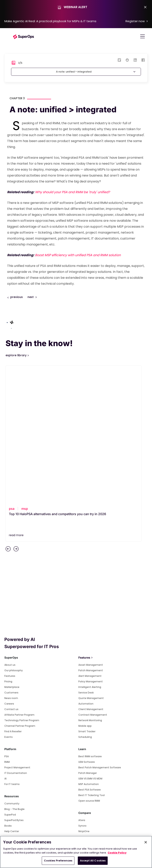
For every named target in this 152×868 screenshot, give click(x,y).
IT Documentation (16, 637)
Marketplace (12, 551)
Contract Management (93, 579)
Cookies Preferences (58, 861)
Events (9, 601)
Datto (82, 701)
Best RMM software (90, 620)
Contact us (11, 573)
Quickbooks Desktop (17, 770)
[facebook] (143, 60)
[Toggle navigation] (142, 36)
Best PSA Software (90, 654)
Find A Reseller (13, 595)
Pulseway (84, 718)
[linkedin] (135, 60)
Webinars (10, 712)
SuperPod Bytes (14, 684)
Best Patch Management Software (100, 632)
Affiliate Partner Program (19, 579)
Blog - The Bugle (14, 673)
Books (8, 690)
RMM (7, 626)
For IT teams (12, 648)
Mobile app (85, 590)
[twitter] (119, 60)
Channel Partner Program (20, 590)
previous (17, 297)
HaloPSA (83, 706)
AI (5, 643)
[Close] (146, 842)
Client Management (91, 573)
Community (12, 668)
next (32, 297)
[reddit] (127, 60)
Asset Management (91, 529)
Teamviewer (12, 742)
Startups (10, 718)
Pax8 (7, 776)
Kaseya (83, 723)
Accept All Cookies (93, 861)
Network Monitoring (90, 584)
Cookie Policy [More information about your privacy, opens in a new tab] (117, 853)
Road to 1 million (14, 701)
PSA (7, 620)
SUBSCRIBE (76, 807)
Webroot (10, 759)
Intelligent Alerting (90, 551)
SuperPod (10, 679)
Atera (82, 684)
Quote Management (91, 562)
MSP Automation (89, 648)
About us (10, 529)
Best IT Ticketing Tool (92, 659)
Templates (11, 706)
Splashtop (11, 737)
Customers (11, 557)
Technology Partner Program (22, 584)
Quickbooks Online (16, 765)
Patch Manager (88, 637)
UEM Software (87, 626)
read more (16, 399)
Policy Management (91, 546)
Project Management (17, 632)
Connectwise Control (18, 748)
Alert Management (90, 540)
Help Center (12, 695)
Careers (9, 568)
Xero (7, 754)
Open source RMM (89, 665)
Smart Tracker (87, 595)
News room (11, 562)
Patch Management (91, 534)
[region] (76, 852)
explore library (17, 355)
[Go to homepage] (24, 36)
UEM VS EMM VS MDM (90, 643)
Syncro (82, 690)
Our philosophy (14, 534)
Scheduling (85, 601)
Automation (86, 568)
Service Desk (86, 557)
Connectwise (87, 712)
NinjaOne (84, 695)
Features (10, 540)
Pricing (8, 546)
